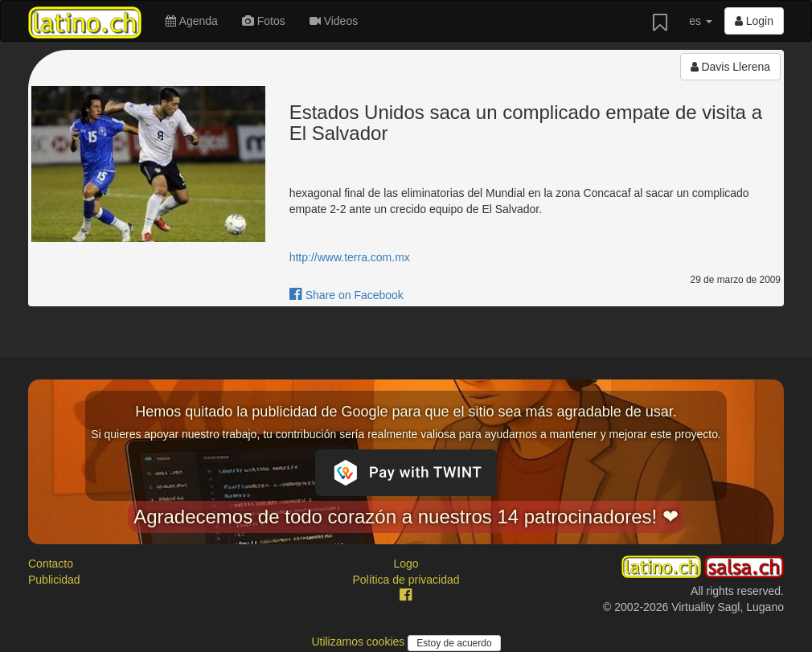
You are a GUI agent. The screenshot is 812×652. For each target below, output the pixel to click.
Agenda (191, 21)
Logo (406, 564)
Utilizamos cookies (359, 642)
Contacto (51, 564)
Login (754, 21)
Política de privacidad (406, 580)
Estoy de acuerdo (454, 643)
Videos (334, 21)
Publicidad (54, 580)
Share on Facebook (347, 295)
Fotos (264, 21)
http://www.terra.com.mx (350, 257)
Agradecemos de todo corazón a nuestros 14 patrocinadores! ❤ (406, 517)
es (701, 21)
